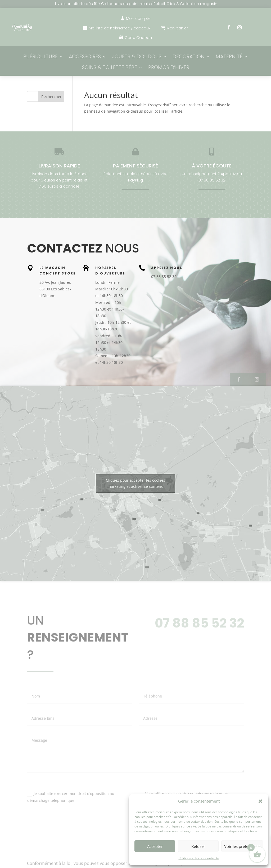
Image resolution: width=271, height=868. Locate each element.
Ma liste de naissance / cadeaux (119, 28)
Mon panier (177, 28)
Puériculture (40, 57)
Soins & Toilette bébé (110, 68)
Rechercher (51, 97)
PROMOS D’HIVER (169, 68)
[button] (260, 801)
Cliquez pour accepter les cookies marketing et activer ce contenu (135, 483)
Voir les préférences (242, 846)
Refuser (198, 846)
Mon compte (138, 19)
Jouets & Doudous (137, 57)
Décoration (189, 57)
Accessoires (85, 57)
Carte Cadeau (138, 38)
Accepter (155, 846)
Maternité (229, 57)
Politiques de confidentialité (199, 858)
